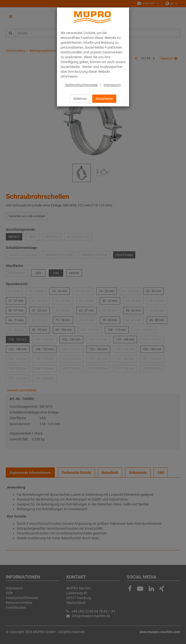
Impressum (112, 85)
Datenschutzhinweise (81, 85)
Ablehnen (80, 99)
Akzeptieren (104, 99)
